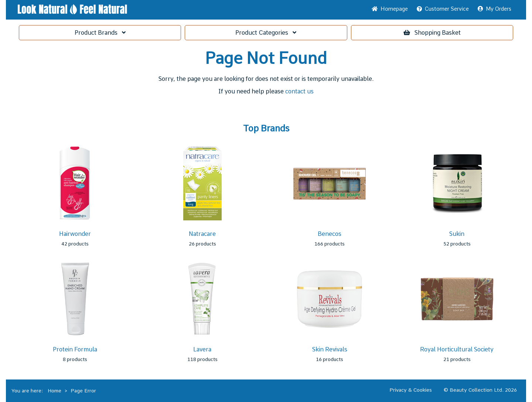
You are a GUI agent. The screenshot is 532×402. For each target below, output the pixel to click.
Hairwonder (75, 234)
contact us (299, 91)
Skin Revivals (330, 349)
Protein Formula (75, 349)
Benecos (330, 234)
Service (443, 9)
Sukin (457, 234)
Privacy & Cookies (411, 390)
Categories (266, 33)
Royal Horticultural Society (457, 349)
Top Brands (266, 128)
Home (390, 9)
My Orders (495, 9)
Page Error (83, 391)
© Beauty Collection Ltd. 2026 (480, 390)
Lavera (202, 349)
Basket (432, 33)
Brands (100, 33)
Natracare (202, 234)
